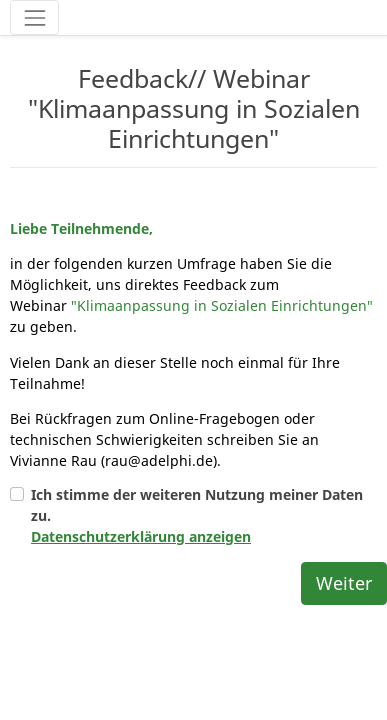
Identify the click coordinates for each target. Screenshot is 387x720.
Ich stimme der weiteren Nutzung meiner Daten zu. (197, 468)
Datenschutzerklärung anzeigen (141, 489)
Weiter (344, 536)
